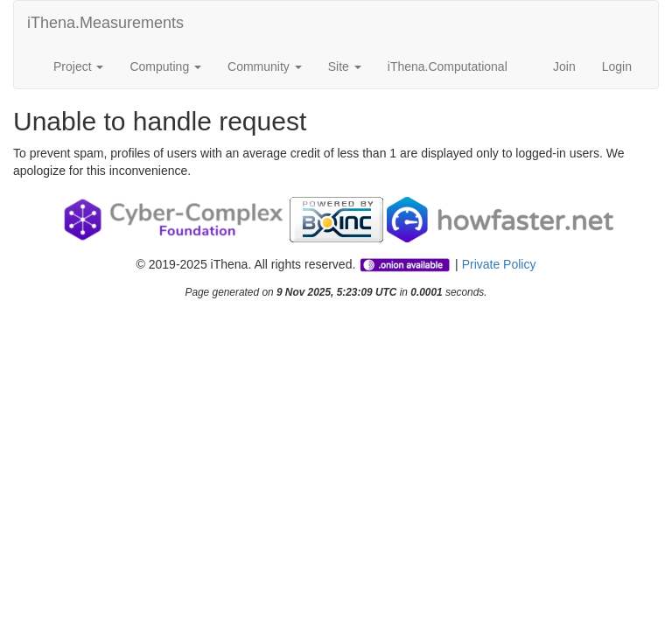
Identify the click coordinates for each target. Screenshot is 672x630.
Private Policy (499, 264)
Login (617, 66)
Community (265, 66)
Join (564, 66)
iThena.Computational (448, 66)
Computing (165, 66)
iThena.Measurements (105, 23)
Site (345, 66)
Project (78, 66)
